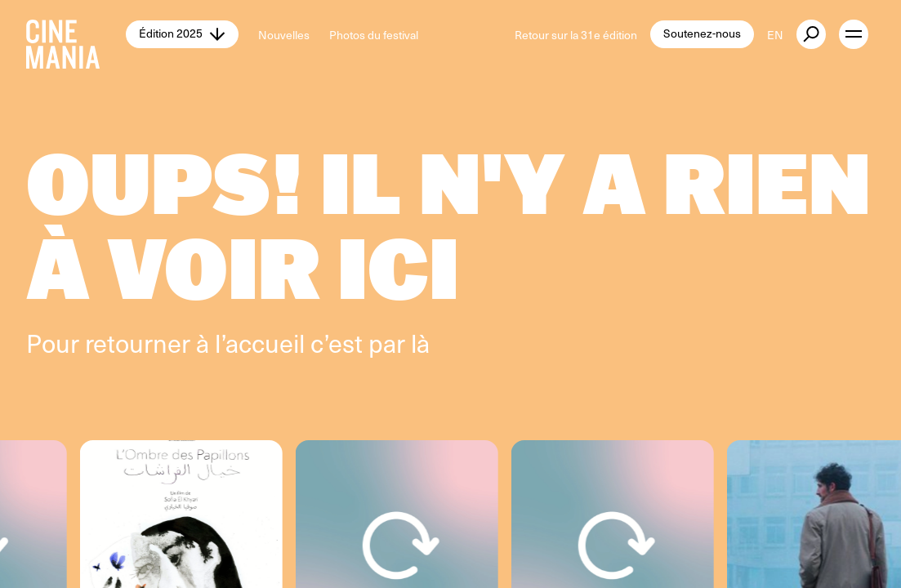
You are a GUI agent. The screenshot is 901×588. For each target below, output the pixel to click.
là (420, 342)
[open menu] (854, 34)
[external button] (811, 34)
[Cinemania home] (76, 34)
